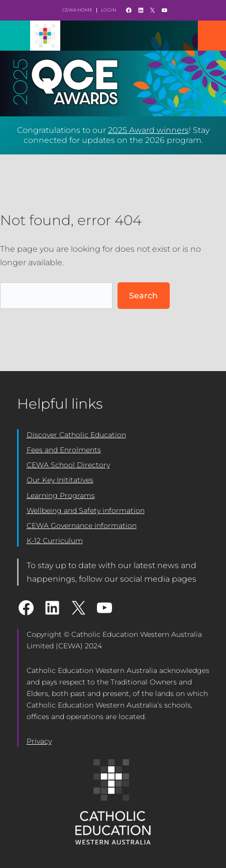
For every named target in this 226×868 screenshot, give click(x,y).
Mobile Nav (212, 36)
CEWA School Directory (68, 465)
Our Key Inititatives (60, 480)
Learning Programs (61, 495)
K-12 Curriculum (55, 541)
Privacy (39, 741)
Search (143, 296)
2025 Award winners (148, 130)
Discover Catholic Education (76, 435)
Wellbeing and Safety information (86, 510)
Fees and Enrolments (64, 450)
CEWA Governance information (82, 526)
